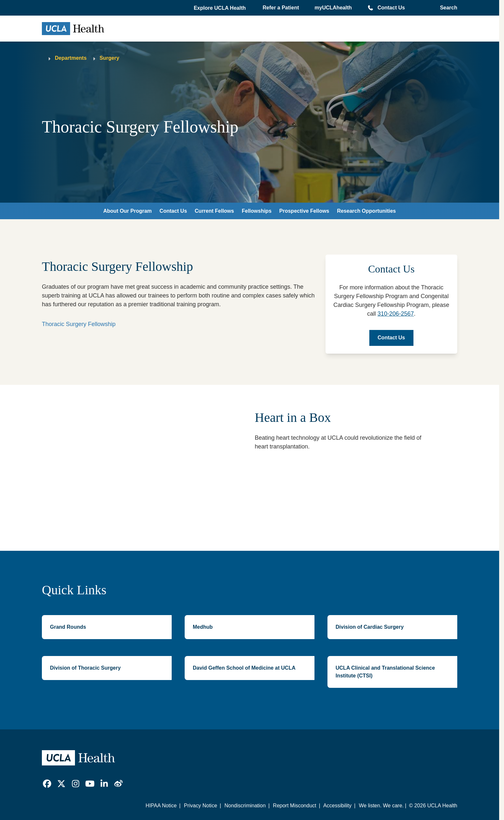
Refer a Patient (281, 8)
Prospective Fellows (304, 211)
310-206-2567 (396, 314)
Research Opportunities (366, 211)
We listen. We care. (381, 806)
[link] (47, 784)
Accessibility (337, 806)
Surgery (109, 58)
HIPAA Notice (161, 806)
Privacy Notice (201, 806)
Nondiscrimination (245, 806)
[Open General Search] (447, 8)
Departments (71, 58)
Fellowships (257, 211)
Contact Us (391, 8)
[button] (220, 8)
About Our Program (127, 211)
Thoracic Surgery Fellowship (79, 324)
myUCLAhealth (333, 8)
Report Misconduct (295, 806)
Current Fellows (214, 211)
